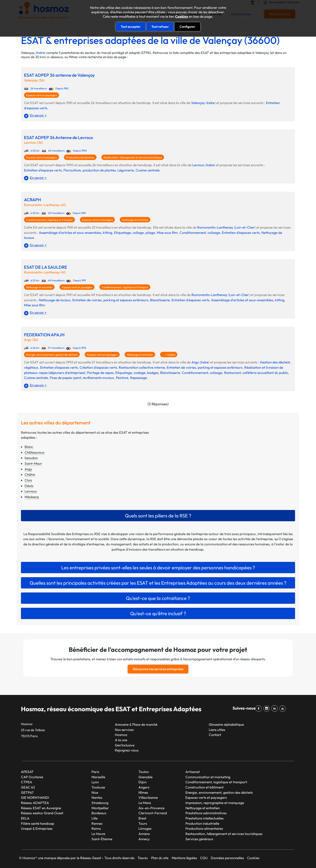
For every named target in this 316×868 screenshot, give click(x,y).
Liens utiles (217, 729)
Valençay (198, 103)
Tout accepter (131, 27)
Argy (195, 362)
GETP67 (27, 792)
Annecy (144, 839)
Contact (215, 735)
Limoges (145, 828)
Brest (142, 818)
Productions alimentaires (80, 157)
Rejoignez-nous (127, 750)
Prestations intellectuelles (204, 818)
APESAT (27, 772)
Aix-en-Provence (151, 808)
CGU (204, 858)
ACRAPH (32, 200)
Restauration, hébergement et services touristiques (133, 157)
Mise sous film (167, 233)
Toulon (144, 772)
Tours (143, 823)
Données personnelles (227, 858)
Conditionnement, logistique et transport (49, 220)
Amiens (144, 834)
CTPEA (27, 782)
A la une (121, 740)
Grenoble (146, 777)
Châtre (30, 474)
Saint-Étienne (102, 839)
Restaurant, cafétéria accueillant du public (256, 373)
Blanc (29, 447)
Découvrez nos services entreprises (158, 669)
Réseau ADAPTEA (35, 803)
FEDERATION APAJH (44, 335)
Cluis (28, 480)
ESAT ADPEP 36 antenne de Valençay (59, 75)
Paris (95, 772)
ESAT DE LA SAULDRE (46, 267)
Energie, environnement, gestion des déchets (52, 355)
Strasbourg (100, 803)
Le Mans (145, 803)
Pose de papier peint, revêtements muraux (82, 378)
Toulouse (98, 787)
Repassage (139, 378)
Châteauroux (35, 452)
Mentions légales (184, 858)
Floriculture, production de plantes (90, 170)
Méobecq (32, 497)
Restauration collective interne (142, 367)
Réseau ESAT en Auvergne (41, 808)
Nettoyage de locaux (55, 300)
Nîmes (143, 792)
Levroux (198, 165)
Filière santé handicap (38, 823)
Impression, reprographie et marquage (215, 803)
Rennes (97, 823)
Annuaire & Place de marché (136, 724)
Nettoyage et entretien (135, 220)
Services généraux (199, 839)
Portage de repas (100, 373)
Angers (144, 787)
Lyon (95, 782)
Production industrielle (202, 823)
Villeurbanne (148, 797)
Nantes (97, 797)
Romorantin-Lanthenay (215, 227)
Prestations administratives (206, 813)
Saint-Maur (33, 463)
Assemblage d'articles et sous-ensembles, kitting (76, 233)
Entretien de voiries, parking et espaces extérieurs (110, 300)
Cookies (182, 17)
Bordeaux (99, 813)
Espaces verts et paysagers (42, 95)
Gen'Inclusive (125, 745)
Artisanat (193, 772)
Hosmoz (121, 735)
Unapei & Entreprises (37, 828)
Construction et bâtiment (204, 787)
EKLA (25, 818)
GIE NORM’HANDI (35, 797)
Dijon (142, 782)
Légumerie (126, 170)
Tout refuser (160, 27)
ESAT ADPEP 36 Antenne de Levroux (59, 138)
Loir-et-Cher (245, 227)
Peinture (122, 378)
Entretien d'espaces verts (43, 170)
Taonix (143, 858)
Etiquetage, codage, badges (137, 373)
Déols (29, 486)
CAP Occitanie (32, 777)
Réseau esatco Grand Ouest (42, 813)
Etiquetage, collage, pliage (135, 233)
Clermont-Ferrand (153, 813)
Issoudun (31, 458)
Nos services (124, 729)
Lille (95, 818)
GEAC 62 (28, 787)
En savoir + (38, 115)
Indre (41, 53)
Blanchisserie (160, 300)
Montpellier (100, 808)
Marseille (98, 777)
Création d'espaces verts (98, 367)
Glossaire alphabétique (226, 724)
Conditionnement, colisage (200, 233)
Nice (95, 792)
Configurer (187, 27)
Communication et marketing (208, 777)
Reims (96, 828)
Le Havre (98, 834)
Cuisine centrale (148, 170)
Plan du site (160, 858)
